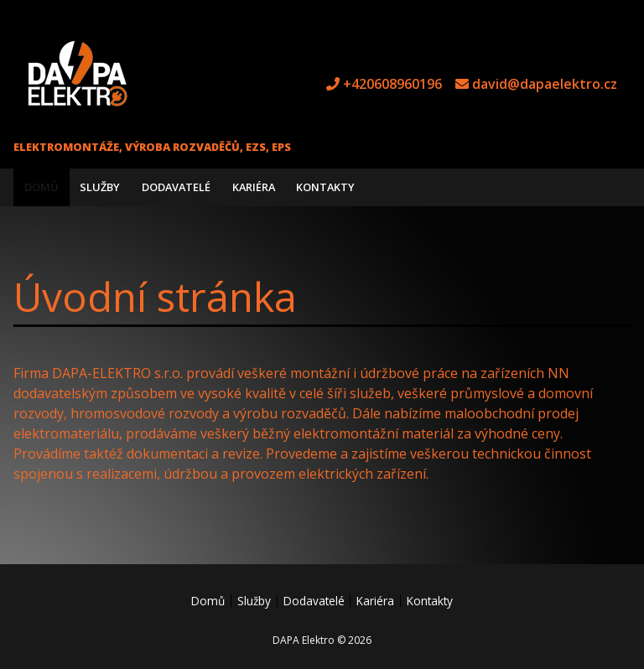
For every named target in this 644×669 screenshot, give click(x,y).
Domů (42, 187)
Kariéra (254, 187)
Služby (100, 187)
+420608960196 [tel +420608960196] (392, 84)
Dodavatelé (176, 187)
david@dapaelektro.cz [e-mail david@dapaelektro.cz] (545, 84)
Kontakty (325, 187)
